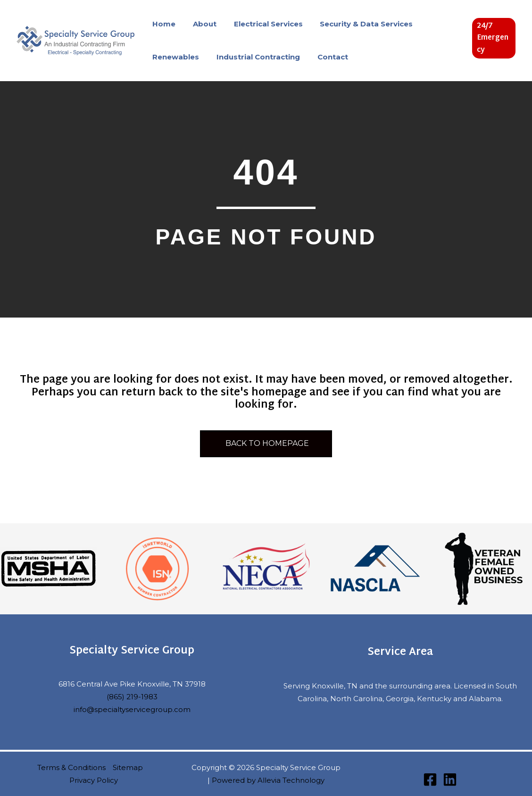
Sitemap (128, 767)
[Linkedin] (450, 779)
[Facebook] (430, 779)
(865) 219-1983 (132, 697)
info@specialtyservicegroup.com (132, 709)
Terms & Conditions (71, 767)
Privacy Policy (94, 780)
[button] (493, 38)
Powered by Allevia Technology (268, 780)
